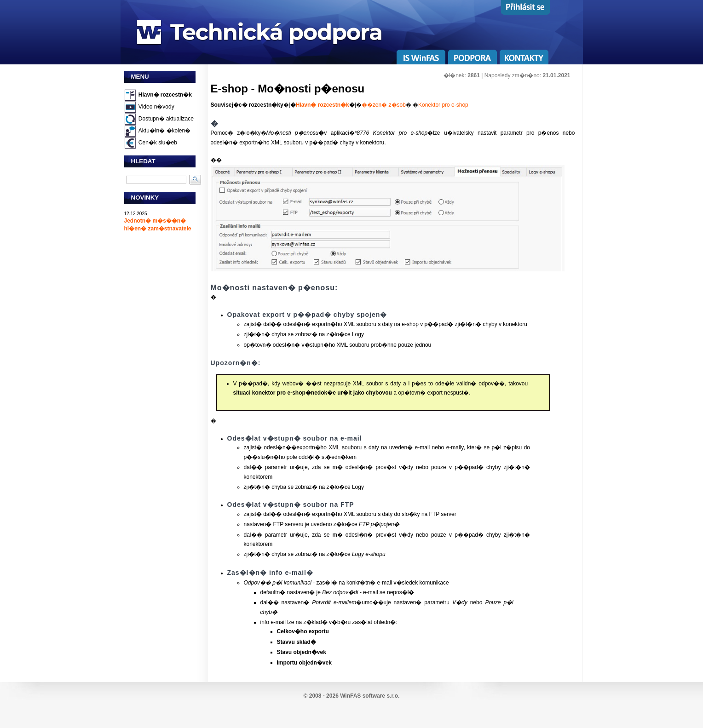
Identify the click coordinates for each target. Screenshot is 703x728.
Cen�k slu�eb (158, 143)
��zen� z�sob (384, 105)
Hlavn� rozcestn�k (165, 95)
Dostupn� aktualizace (166, 119)
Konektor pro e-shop (443, 105)
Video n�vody (156, 107)
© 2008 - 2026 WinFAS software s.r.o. (352, 696)
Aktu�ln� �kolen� (164, 131)
